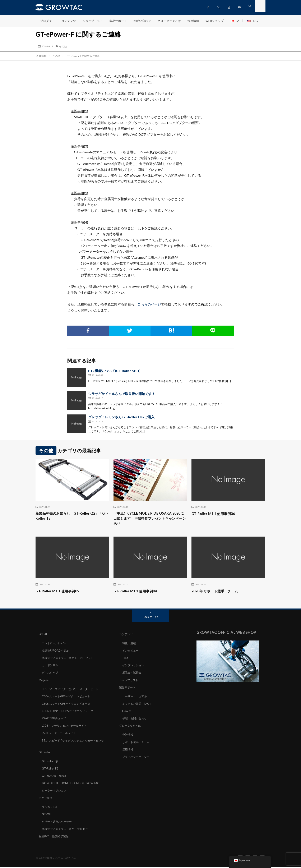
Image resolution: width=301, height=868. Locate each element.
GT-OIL (47, 815)
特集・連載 (130, 645)
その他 (63, 46)
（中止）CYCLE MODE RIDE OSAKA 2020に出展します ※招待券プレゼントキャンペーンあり (150, 519)
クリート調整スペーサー (58, 822)
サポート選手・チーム (137, 743)
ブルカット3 (50, 808)
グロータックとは (169, 21)
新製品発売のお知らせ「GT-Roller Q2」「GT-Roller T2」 (71, 516)
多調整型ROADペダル (56, 652)
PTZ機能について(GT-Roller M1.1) (114, 371)
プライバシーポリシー (137, 758)
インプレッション (134, 667)
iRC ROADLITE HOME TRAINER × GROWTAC (73, 784)
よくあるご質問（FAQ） (138, 705)
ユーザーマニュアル (135, 697)
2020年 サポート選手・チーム (217, 592)
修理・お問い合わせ (135, 719)
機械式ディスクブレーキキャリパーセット (70, 659)
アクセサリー (47, 799)
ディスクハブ (51, 674)
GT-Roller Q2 (51, 762)
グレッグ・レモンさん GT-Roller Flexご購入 (121, 417)
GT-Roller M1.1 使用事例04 (137, 592)
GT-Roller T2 (50, 769)
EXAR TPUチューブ (55, 719)
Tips (125, 659)
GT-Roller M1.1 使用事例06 (215, 514)
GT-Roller (45, 753)
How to (127, 712)
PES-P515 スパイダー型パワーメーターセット (72, 690)
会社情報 (128, 736)
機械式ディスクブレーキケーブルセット (68, 830)
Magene (44, 681)
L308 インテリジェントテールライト (66, 727)
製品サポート (118, 21)
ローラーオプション (55, 791)
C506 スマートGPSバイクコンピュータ (68, 705)
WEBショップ (215, 21)
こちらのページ (149, 304)
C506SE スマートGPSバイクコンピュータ (69, 712)
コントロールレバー (55, 645)
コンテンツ (69, 21)
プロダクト (47, 21)
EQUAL (44, 636)
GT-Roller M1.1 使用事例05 (59, 592)
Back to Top (151, 618)
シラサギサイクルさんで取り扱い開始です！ (122, 394)
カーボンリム (51, 667)
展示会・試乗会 (133, 674)
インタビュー (131, 652)
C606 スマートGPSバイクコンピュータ (68, 697)
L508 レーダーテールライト (60, 734)
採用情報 (193, 21)
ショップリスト (93, 21)
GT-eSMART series (55, 777)
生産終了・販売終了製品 (55, 837)
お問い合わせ (142, 21)
